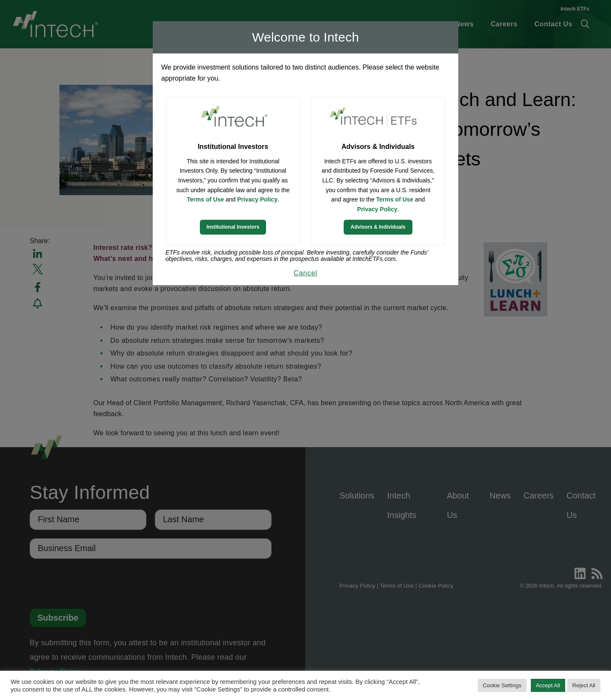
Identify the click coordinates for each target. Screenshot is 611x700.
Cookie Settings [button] (502, 685)
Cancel (305, 273)
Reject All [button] (584, 685)
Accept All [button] (548, 685)
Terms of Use (205, 199)
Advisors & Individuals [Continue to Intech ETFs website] (378, 227)
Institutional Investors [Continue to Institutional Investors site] (233, 227)
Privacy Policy (257, 199)
